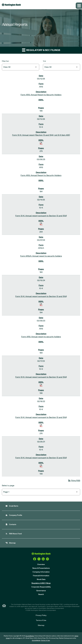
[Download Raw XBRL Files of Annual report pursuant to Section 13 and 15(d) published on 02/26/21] (41, 466)
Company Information (41, 572)
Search (41, 594)
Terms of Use (41, 620)
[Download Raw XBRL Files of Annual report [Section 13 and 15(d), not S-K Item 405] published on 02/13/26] (41, 143)
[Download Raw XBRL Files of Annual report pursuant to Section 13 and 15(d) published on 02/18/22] (41, 426)
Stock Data (41, 579)
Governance (41, 591)
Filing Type (5, 61)
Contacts (11, 524)
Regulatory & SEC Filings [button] (41, 50)
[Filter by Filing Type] (21, 67)
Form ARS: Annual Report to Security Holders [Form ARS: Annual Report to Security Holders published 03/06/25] (41, 175)
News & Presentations (41, 568)
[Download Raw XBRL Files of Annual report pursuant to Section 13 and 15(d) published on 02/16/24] (41, 305)
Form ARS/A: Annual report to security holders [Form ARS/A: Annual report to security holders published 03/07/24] (41, 256)
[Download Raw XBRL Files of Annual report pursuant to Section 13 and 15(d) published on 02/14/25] (41, 224)
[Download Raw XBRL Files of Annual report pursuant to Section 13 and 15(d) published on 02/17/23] (41, 385)
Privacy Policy (41, 615)
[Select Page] (41, 492)
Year (45, 61)
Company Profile (14, 515)
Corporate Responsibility (41, 587)
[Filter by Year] (62, 67)
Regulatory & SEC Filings (41, 583)
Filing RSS (74, 481)
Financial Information (41, 576)
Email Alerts (12, 506)
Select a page (8, 486)
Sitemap (11, 543)
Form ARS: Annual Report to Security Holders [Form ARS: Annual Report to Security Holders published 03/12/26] (41, 95)
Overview (41, 564)
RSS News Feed (14, 534)
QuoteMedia (30, 636)
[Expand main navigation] (79, 6)
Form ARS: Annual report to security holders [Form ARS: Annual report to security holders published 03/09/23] (41, 337)
